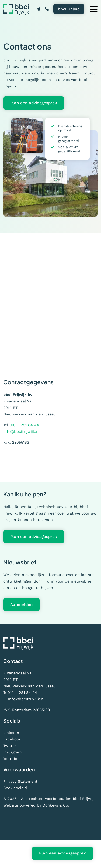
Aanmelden (21, 604)
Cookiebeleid (15, 788)
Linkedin (11, 733)
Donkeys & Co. (56, 805)
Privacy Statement (20, 781)
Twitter (10, 746)
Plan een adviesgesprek (34, 103)
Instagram (12, 752)
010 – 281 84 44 (24, 425)
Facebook (12, 739)
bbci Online (69, 9)
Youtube (11, 759)
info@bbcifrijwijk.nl (21, 431)
